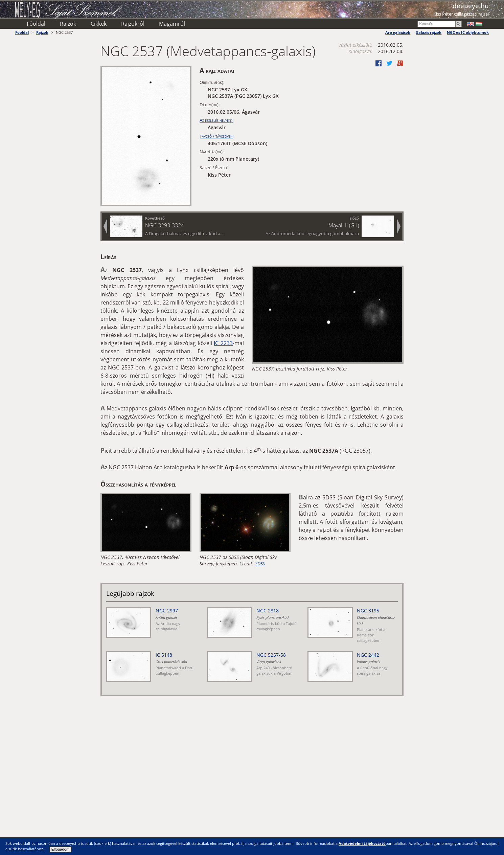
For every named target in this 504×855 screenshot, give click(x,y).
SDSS (260, 564)
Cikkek (99, 24)
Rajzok (68, 24)
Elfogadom (61, 849)
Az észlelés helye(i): (216, 120)
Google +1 (400, 63)
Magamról (172, 24)
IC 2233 (223, 343)
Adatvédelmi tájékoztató (362, 843)
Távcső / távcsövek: (216, 136)
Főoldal (36, 24)
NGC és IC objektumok (468, 32)
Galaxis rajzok (429, 32)
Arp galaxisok (398, 32)
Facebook (379, 63)
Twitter (389, 63)
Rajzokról (133, 24)
